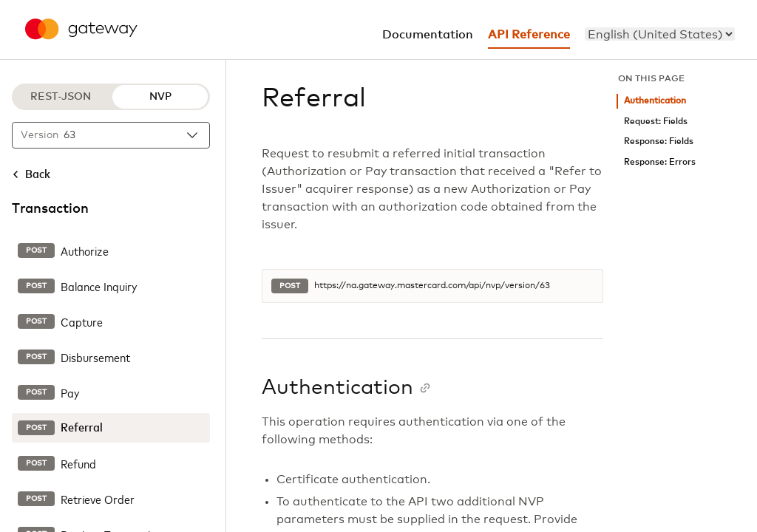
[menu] (660, 34)
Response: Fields (659, 141)
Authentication (655, 101)
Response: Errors (660, 162)
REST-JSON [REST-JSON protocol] (61, 97)
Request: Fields (656, 122)
